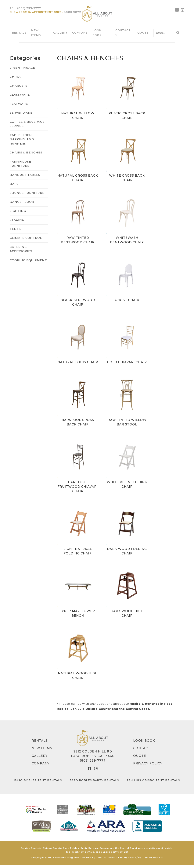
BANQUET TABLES (25, 177)
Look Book (144, 743)
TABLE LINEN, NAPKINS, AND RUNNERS (22, 142)
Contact (142, 751)
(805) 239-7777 (93, 763)
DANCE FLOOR (22, 205)
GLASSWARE (20, 97)
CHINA (15, 79)
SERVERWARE (21, 115)
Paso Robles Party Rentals (94, 783)
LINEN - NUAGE (22, 70)
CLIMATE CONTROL (26, 241)
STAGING (17, 223)
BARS (14, 187)
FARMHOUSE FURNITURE (20, 166)
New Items (42, 751)
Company (80, 34)
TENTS (15, 232)
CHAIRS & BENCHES (26, 155)
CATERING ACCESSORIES (21, 252)
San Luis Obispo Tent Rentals (153, 783)
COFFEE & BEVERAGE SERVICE (27, 127)
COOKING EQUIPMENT (28, 263)
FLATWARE (19, 106)
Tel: (25, 9)
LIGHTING (18, 213)
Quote (143, 34)
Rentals (19, 34)
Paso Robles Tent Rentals (38, 783)
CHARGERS (19, 88)
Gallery (60, 34)
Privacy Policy (148, 766)
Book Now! (72, 13)
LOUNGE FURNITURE (27, 195)
